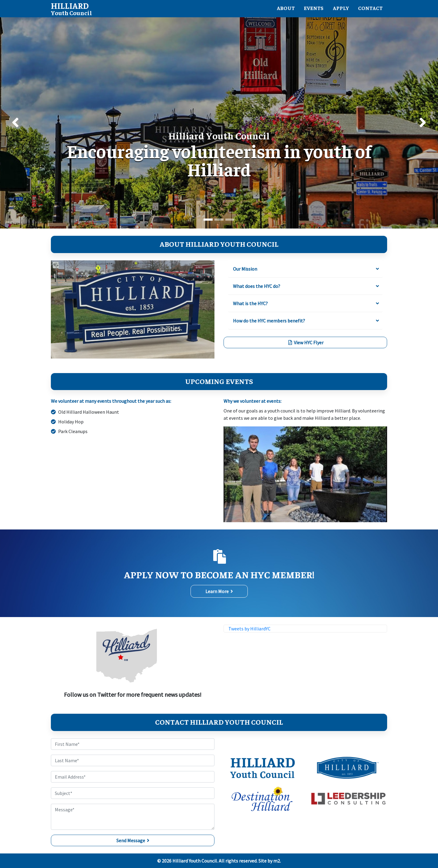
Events (311, 9)
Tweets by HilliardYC (249, 629)
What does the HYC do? (257, 286)
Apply (339, 9)
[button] (15, 123)
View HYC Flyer (305, 342)
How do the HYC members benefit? (269, 321)
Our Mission (245, 269)
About (282, 9)
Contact (370, 9)
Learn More (219, 592)
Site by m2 (269, 861)
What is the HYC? (250, 303)
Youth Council (71, 8)
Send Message (133, 840)
